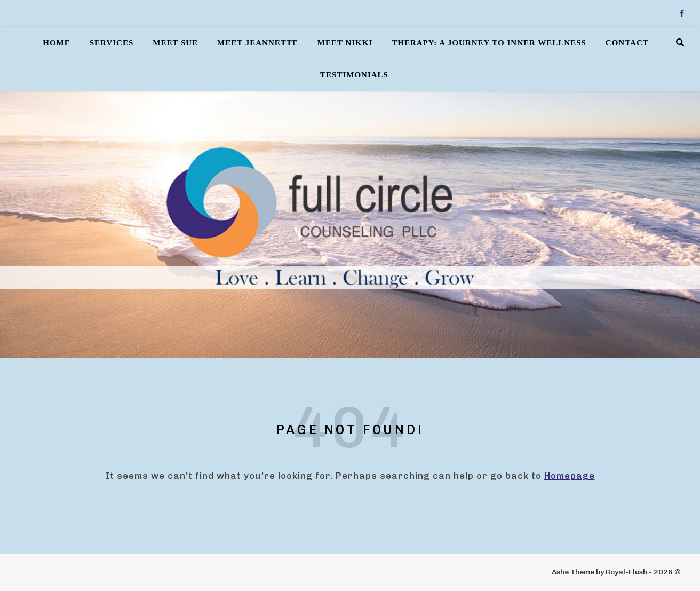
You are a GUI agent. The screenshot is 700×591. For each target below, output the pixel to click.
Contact (627, 43)
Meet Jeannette (258, 43)
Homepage (570, 476)
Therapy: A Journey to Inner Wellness (489, 43)
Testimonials (354, 75)
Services (112, 43)
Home (57, 43)
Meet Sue (175, 43)
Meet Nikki (345, 43)
